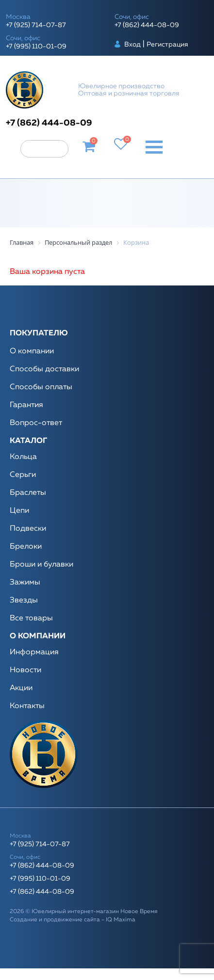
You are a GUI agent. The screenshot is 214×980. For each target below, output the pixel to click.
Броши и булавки (41, 565)
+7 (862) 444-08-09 (147, 25)
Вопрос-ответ (36, 423)
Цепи (19, 511)
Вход (132, 45)
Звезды (24, 601)
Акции (21, 688)
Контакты (27, 706)
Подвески (28, 529)
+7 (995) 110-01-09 (36, 47)
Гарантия (26, 405)
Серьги (23, 475)
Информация (34, 652)
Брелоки (26, 547)
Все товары (31, 618)
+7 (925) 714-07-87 (36, 25)
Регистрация (167, 45)
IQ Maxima (121, 920)
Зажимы (25, 583)
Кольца (23, 457)
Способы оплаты (41, 387)
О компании (32, 351)
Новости (25, 670)
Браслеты (28, 493)
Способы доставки (44, 369)
